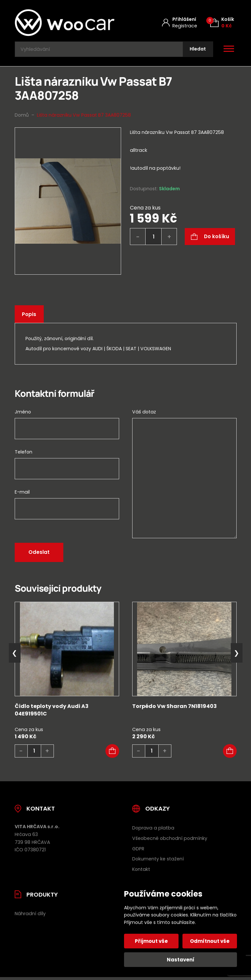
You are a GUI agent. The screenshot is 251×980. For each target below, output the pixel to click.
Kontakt (141, 872)
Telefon (24, 455)
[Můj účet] (180, 23)
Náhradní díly (30, 917)
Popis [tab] (30, 317)
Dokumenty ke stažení (158, 862)
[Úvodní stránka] (65, 23)
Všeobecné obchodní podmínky (170, 841)
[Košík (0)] (222, 23)
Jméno (23, 415)
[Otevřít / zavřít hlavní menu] (229, 51)
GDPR (138, 852)
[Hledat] (196, 51)
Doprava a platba (153, 831)
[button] (112, 754)
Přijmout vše (152, 941)
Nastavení (181, 960)
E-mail (22, 495)
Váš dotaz (144, 415)
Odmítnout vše (209, 941)
